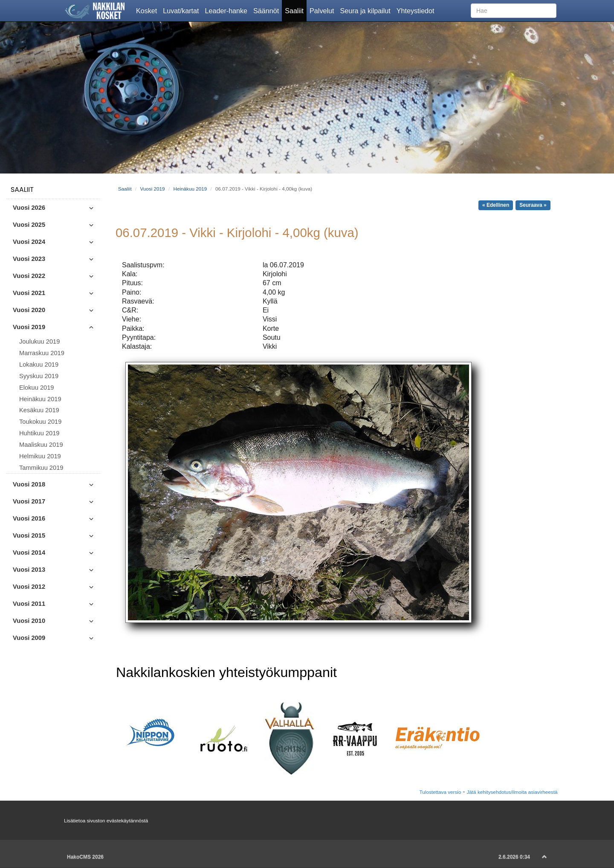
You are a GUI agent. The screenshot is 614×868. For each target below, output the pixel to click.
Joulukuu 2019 (39, 341)
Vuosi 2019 (152, 189)
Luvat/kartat (182, 10)
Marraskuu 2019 (42, 353)
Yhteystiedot (417, 10)
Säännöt (268, 10)
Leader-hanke (228, 10)
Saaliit (296, 10)
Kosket (148, 10)
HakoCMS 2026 (85, 857)
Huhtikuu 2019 (39, 433)
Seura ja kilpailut (366, 10)
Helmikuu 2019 (40, 456)
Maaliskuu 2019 (41, 445)
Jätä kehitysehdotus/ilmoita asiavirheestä (512, 792)
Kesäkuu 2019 (39, 410)
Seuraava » (533, 205)
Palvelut (323, 10)
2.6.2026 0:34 (514, 857)
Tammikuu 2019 (41, 468)
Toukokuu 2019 (40, 422)
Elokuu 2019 (37, 388)
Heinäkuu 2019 (40, 399)
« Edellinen (496, 205)
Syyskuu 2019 (39, 376)
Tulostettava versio (440, 792)
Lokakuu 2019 (39, 365)
